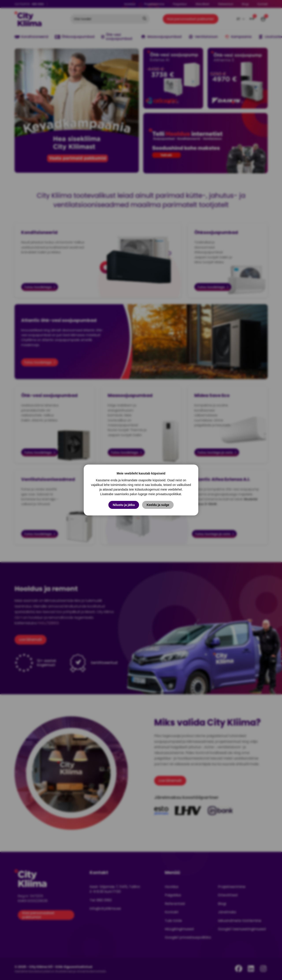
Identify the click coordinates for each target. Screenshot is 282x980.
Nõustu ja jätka (124, 505)
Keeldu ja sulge (158, 505)
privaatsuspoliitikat (168, 494)
